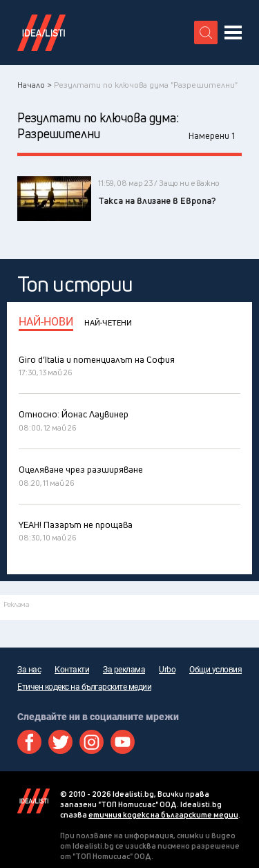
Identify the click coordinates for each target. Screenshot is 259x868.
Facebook (29, 742)
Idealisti (33, 801)
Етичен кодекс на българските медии (84, 687)
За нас (29, 670)
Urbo (167, 670)
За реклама (124, 670)
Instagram (92, 742)
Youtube (123, 742)
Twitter (60, 742)
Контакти (72, 670)
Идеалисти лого (41, 32)
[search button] (206, 32)
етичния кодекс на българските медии (163, 814)
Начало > (35, 85)
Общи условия (215, 670)
